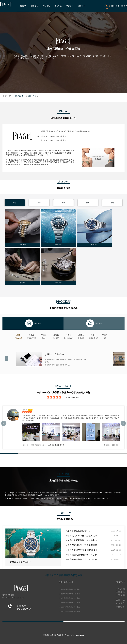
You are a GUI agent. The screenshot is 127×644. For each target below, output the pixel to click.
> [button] (123, 423)
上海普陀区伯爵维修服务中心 (70, 607)
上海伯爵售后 (19, 96)
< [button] (4, 423)
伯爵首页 (23, 6)
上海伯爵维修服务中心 (56, 445)
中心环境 (58, 6)
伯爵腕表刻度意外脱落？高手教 (82, 555)
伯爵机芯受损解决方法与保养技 (82, 540)
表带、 (119, 600)
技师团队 (70, 6)
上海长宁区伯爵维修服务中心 (70, 598)
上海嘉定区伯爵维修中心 (79, 531)
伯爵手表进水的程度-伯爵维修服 (83, 550)
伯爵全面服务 (120, 582)
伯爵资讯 (82, 6)
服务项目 (35, 6)
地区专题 (32, 96)
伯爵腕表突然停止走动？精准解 (82, 559)
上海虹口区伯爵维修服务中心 (70, 612)
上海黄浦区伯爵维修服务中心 (70, 589)
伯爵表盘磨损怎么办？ (21, 562)
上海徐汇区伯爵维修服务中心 (70, 594)
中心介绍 (47, 6)
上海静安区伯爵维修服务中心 (70, 603)
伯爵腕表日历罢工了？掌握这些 (82, 545)
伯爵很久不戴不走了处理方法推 (82, 536)
